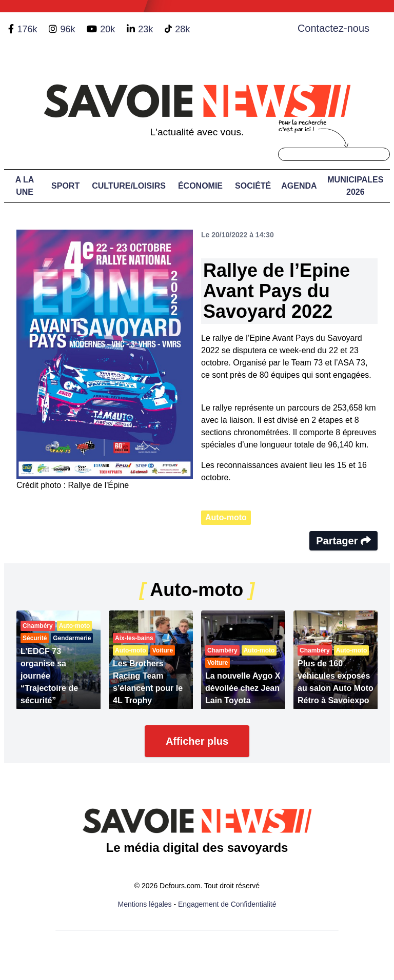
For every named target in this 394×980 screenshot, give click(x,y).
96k (67, 29)
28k (182, 29)
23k (145, 29)
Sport (65, 186)
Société (253, 186)
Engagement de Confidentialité (227, 904)
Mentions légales (145, 904)
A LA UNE (25, 186)
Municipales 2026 (355, 186)
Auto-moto (226, 517)
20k (107, 29)
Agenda (299, 186)
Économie (200, 186)
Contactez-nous (333, 28)
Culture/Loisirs (129, 186)
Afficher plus (197, 741)
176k (27, 29)
